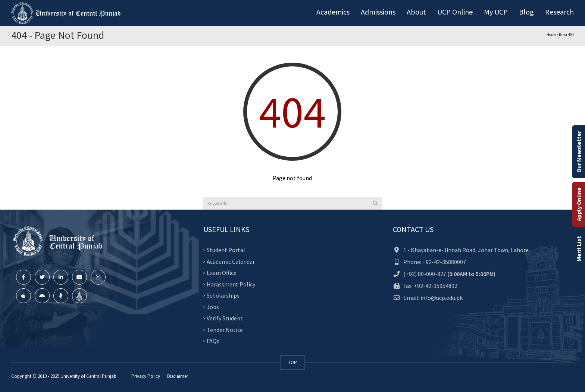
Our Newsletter (579, 152)
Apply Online (579, 204)
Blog (526, 12)
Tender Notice (225, 329)
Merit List (579, 249)
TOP (292, 362)
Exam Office (222, 273)
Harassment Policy (231, 284)
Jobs (213, 307)
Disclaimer (177, 376)
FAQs (213, 341)
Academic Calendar (231, 261)
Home (551, 35)
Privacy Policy (146, 376)
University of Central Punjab (88, 376)
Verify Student (225, 318)
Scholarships (223, 295)
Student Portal (226, 250)
